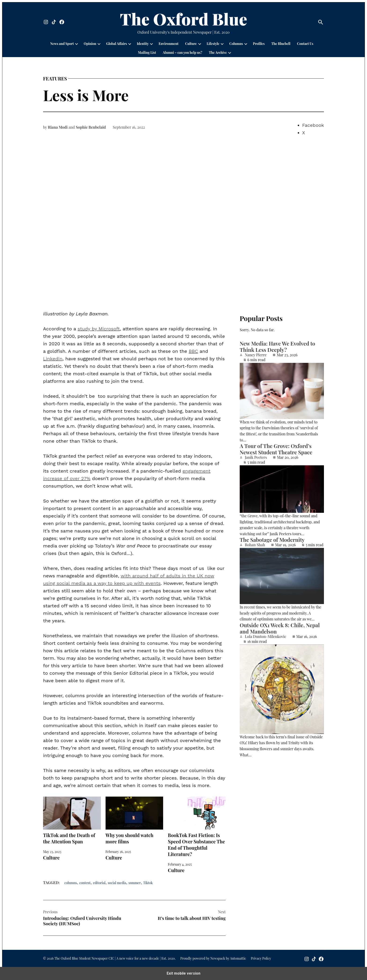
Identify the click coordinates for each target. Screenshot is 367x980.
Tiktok (148, 883)
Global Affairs (117, 44)
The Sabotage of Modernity (272, 540)
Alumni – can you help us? (182, 53)
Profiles (259, 44)
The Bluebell (281, 44)
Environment (169, 44)
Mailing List (147, 53)
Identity (143, 44)
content (85, 883)
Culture (191, 44)
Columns (236, 44)
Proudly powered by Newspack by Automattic (213, 958)
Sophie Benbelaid (91, 127)
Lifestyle (213, 44)
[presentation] (77, 44)
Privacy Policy (261, 958)
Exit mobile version (183, 973)
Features (55, 79)
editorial (99, 883)
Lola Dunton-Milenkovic (266, 637)
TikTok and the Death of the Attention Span (72, 821)
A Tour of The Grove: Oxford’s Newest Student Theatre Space (276, 449)
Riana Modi (58, 127)
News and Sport (62, 44)
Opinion (90, 44)
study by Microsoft (99, 329)
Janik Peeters (256, 457)
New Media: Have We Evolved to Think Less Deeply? (277, 347)
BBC (193, 351)
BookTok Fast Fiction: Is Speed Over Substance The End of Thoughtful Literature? (197, 827)
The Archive (218, 53)
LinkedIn (53, 359)
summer (135, 883)
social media (117, 883)
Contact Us (305, 44)
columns (71, 883)
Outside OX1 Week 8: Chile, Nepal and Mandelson (280, 628)
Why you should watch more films (134, 821)
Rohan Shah (255, 545)
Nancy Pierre (256, 355)
